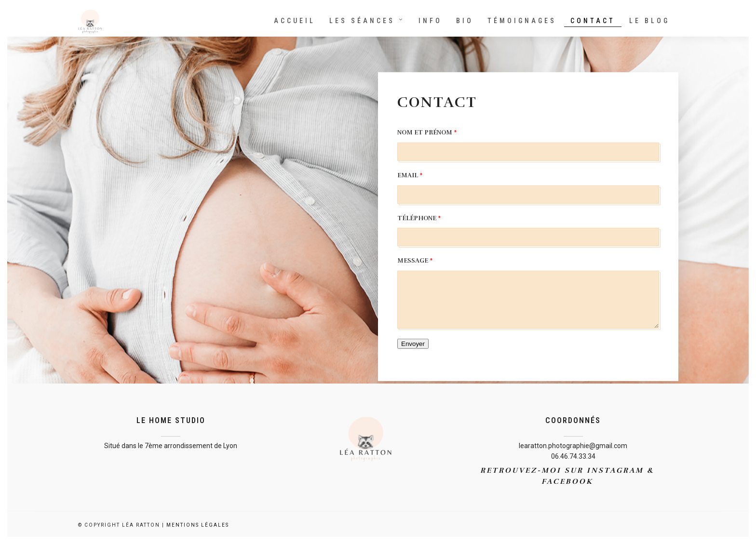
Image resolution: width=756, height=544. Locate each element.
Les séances (362, 21)
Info (430, 21)
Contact (593, 21)
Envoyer (413, 344)
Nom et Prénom (427, 133)
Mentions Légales (198, 525)
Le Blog (649, 21)
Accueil (295, 21)
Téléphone (419, 218)
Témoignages (522, 21)
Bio (465, 21)
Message (415, 261)
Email (410, 175)
